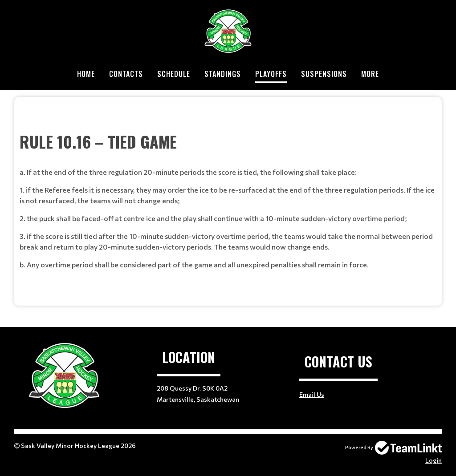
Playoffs (271, 74)
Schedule (174, 74)
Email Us (312, 394)
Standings (223, 74)
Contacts (126, 74)
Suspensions (324, 74)
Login (434, 460)
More (370, 74)
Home (86, 74)
